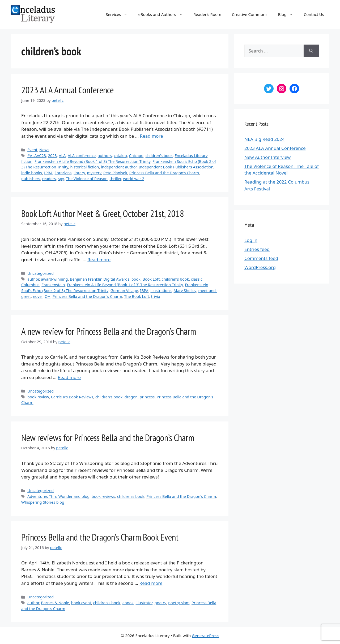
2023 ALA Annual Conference (67, 90)
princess (147, 397)
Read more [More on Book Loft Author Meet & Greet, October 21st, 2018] (99, 260)
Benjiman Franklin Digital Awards (100, 279)
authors (105, 156)
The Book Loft (137, 296)
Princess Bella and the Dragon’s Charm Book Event (100, 537)
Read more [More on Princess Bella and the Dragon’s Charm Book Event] (151, 583)
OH (48, 296)
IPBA (48, 173)
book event (81, 603)
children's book (159, 156)
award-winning (54, 279)
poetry (160, 603)
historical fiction (84, 167)
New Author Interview (267, 157)
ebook (128, 603)
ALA (62, 156)
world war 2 (134, 179)
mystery (94, 173)
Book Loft (151, 279)
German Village (124, 291)
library (79, 173)
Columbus (30, 285)
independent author (119, 167)
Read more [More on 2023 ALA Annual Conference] (152, 136)
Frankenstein (53, 285)
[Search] (311, 51)
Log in (251, 240)
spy (61, 179)
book (136, 279)
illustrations (161, 291)
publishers (31, 179)
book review (38, 397)
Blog (288, 14)
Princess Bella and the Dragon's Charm (164, 173)
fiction (27, 161)
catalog (120, 156)
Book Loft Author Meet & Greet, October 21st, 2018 (103, 214)
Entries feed (257, 249)
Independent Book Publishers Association (176, 167)
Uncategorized (41, 273)
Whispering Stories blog (43, 502)
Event (32, 150)
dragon (131, 397)
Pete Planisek (115, 173)
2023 (52, 156)
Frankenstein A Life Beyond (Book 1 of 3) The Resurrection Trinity (93, 161)
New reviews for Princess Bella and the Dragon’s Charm (108, 438)
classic (197, 279)
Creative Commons (250, 14)
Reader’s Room (207, 14)
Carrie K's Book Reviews (72, 397)
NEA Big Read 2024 (264, 139)
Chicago (136, 156)
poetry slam (179, 603)
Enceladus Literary (191, 156)
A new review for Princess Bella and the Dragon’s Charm (109, 331)
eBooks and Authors (163, 14)
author (33, 279)
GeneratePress (205, 636)
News (44, 150)
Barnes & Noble (55, 603)
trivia (156, 296)
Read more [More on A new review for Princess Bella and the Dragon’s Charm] (69, 377)
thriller (115, 179)
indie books (32, 173)
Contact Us (314, 14)
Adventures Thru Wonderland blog (58, 496)
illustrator (144, 603)
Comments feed (261, 258)
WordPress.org (260, 267)
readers (49, 179)
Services (119, 14)
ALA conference (82, 156)
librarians (63, 173)
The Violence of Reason (87, 179)
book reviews (103, 496)
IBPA (144, 291)
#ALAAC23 (37, 156)
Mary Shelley (185, 291)
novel (38, 296)
